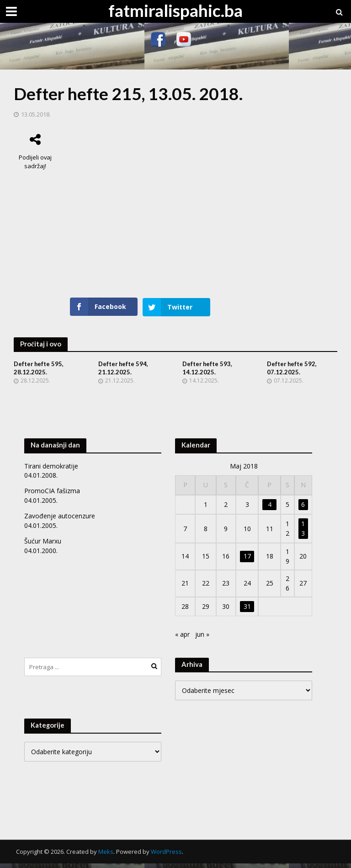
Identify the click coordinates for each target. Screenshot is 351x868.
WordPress (166, 856)
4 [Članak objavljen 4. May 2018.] (270, 509)
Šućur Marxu (43, 546)
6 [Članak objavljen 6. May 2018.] (303, 509)
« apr (182, 639)
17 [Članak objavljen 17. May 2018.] (247, 561)
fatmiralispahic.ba (175, 10)
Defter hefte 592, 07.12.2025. (292, 373)
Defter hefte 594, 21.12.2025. (124, 373)
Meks (106, 856)
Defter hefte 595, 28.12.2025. (39, 373)
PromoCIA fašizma (52, 496)
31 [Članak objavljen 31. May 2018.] (247, 611)
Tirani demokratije (51, 471)
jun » (202, 639)
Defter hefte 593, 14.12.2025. (208, 373)
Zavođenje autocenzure (60, 521)
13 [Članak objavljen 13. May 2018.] (303, 533)
